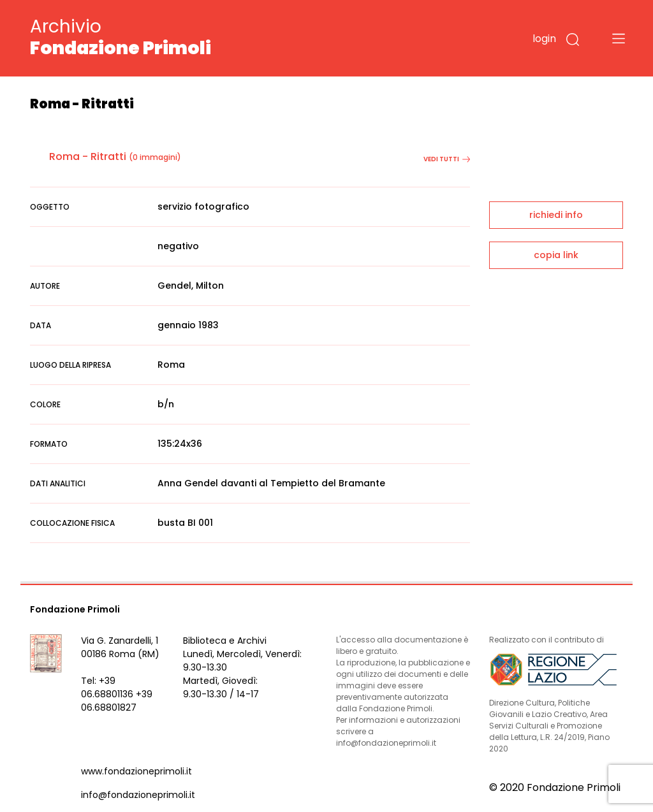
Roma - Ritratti (88, 156)
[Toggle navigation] (619, 38)
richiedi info (556, 215)
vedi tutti (447, 159)
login (544, 39)
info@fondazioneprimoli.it (138, 795)
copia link (556, 255)
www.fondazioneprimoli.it (136, 771)
